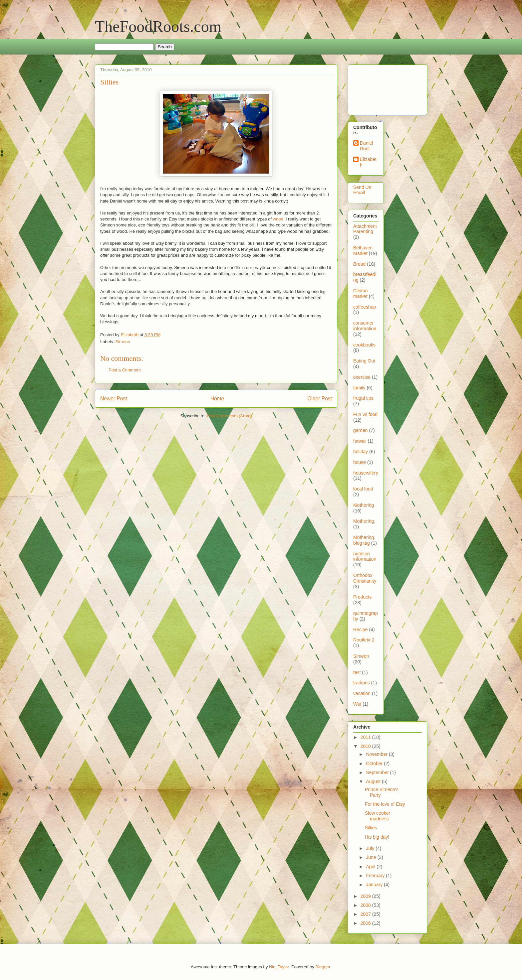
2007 (366, 914)
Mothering (364, 505)
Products (362, 597)
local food (363, 489)
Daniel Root (367, 146)
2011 (366, 737)
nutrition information (365, 557)
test (357, 672)
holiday (361, 452)
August (374, 781)
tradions (362, 683)
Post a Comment (125, 370)
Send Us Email (362, 190)
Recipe (361, 630)
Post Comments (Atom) (229, 416)
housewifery (366, 473)
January (375, 885)
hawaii (360, 441)
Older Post (320, 399)
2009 (366, 896)
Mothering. (364, 521)
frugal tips (363, 398)
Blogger (323, 967)
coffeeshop (365, 307)
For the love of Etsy (385, 804)
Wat (357, 704)
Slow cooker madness (378, 816)
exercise (362, 377)
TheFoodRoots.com (158, 26)
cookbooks (364, 345)
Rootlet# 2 (364, 640)
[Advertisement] (374, 88)
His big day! (377, 837)
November (377, 754)
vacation (362, 693)
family (359, 388)
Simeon (123, 342)
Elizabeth (368, 162)
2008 (366, 905)
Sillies (371, 828)
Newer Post (114, 399)
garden (361, 430)
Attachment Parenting (365, 229)
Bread (359, 264)
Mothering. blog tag (364, 540)
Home (217, 399)
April (371, 867)
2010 (366, 746)
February (376, 876)
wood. (279, 219)
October (375, 764)
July (371, 848)
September (378, 772)
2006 (366, 923)
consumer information (365, 326)
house (360, 462)
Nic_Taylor (279, 967)
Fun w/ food (365, 414)
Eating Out (364, 361)
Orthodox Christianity (365, 578)
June (372, 857)
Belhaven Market (363, 251)
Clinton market (361, 293)
